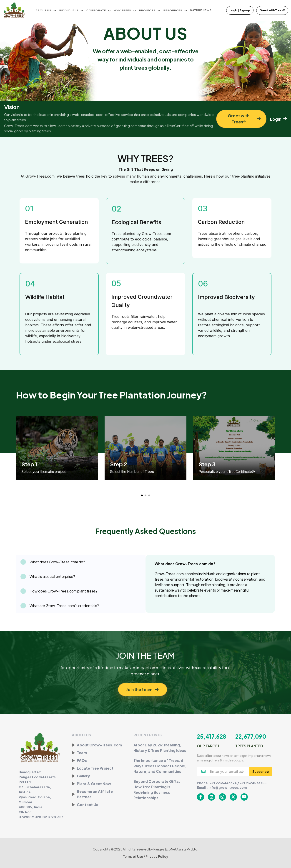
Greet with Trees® (272, 10)
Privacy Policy (157, 857)
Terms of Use (133, 857)
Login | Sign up (240, 10)
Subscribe (261, 772)
